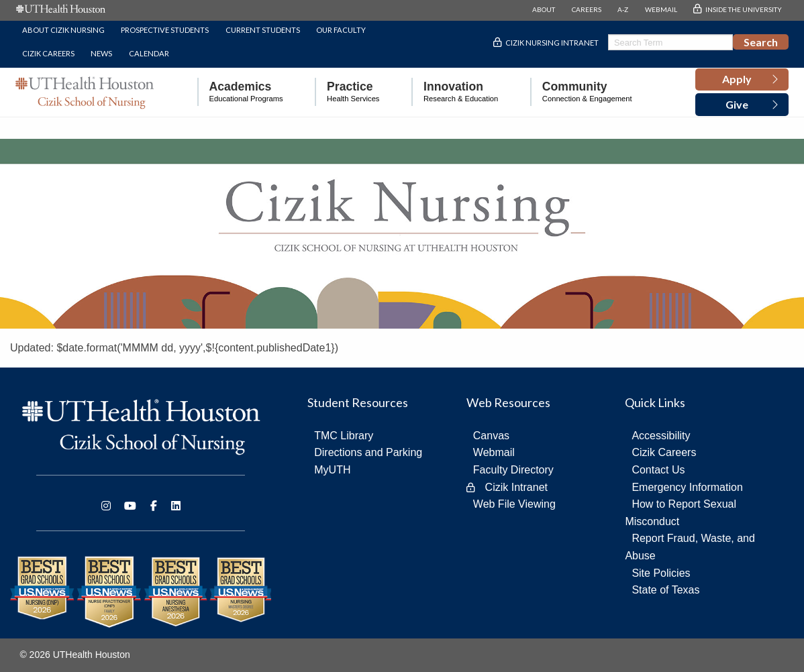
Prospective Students (165, 30)
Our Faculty (341, 30)
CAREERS (587, 9)
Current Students (263, 30)
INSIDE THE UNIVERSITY (744, 9)
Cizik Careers (48, 53)
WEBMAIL (661, 9)
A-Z (623, 9)
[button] (742, 80)
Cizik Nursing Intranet (552, 43)
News (101, 53)
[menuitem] (240, 92)
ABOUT (544, 9)
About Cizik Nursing (63, 30)
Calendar (149, 53)
